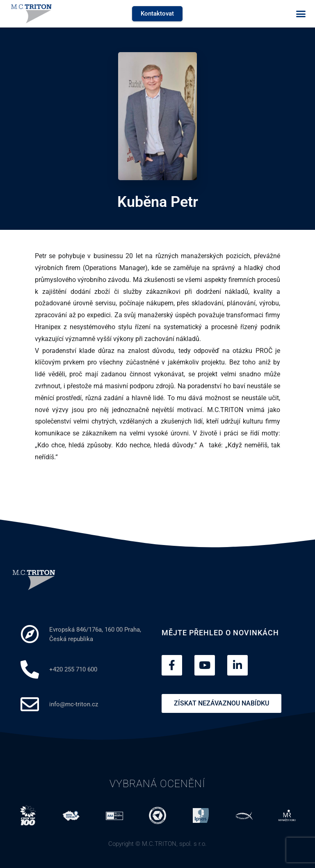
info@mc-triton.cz (74, 704)
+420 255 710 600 (73, 669)
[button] (301, 14)
